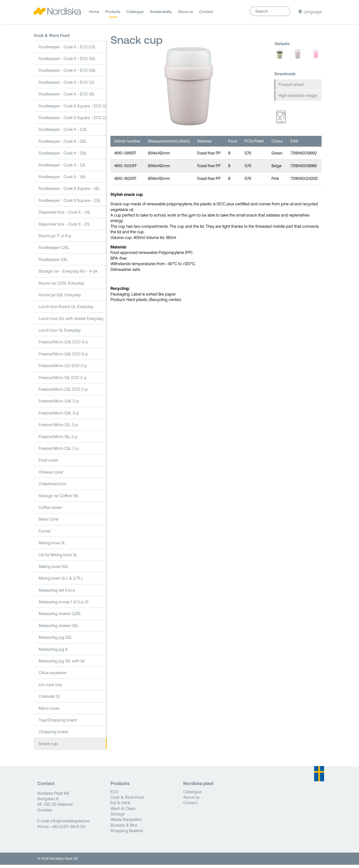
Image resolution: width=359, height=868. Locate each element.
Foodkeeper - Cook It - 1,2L (62, 168)
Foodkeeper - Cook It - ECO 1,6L (67, 97)
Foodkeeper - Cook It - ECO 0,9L (67, 74)
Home (94, 13)
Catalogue (135, 13)
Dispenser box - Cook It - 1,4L (65, 215)
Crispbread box (52, 487)
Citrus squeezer (53, 676)
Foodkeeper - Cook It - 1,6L (62, 180)
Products (113, 13)
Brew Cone (48, 522)
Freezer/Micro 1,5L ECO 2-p (63, 381)
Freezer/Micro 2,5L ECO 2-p (63, 393)
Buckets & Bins (124, 828)
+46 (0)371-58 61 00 (68, 830)
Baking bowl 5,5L (54, 570)
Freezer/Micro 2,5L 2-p (59, 452)
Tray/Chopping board (58, 723)
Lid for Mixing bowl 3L (58, 558)
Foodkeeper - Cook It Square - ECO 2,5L (73, 121)
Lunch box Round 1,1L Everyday (66, 310)
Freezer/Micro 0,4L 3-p (59, 404)
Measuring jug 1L (53, 652)
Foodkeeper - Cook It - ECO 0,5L (67, 62)
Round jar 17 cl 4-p (55, 239)
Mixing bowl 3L (52, 546)
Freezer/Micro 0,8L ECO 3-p (63, 357)
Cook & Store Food (52, 39)
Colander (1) (49, 700)
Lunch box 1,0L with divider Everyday (71, 321)
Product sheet (291, 87)
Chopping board (53, 735)
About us (186, 13)
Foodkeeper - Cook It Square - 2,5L (70, 203)
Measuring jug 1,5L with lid (62, 664)
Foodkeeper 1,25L (54, 251)
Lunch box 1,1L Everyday (60, 333)
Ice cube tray (50, 688)
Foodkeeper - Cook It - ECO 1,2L (67, 85)
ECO (114, 795)
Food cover (48, 463)
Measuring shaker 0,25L (60, 617)
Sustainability (161, 13)
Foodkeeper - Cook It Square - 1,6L (69, 192)
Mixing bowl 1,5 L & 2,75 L (61, 581)
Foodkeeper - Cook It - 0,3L (63, 133)
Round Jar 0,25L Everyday (61, 286)
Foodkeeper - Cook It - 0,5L (63, 145)
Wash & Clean (123, 811)
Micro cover (49, 711)
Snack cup (48, 747)
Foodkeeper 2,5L (53, 262)
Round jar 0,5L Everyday (60, 298)
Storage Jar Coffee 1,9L (59, 499)
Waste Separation (126, 823)
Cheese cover (51, 475)
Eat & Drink (120, 806)
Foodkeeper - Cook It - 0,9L (63, 156)
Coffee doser (50, 511)
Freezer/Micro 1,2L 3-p (58, 428)
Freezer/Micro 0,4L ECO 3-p (63, 345)
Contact (206, 13)
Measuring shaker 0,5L (59, 629)
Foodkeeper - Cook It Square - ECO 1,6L (73, 109)
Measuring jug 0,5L (55, 640)
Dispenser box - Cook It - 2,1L (64, 227)
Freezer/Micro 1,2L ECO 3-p (63, 369)
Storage (118, 817)
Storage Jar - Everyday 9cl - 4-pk (68, 274)
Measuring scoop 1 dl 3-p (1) (64, 605)
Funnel (45, 534)
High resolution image (298, 99)
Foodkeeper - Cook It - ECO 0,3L (67, 50)
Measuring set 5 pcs (57, 593)
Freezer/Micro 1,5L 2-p (58, 440)
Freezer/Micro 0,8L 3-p (59, 416)
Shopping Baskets (127, 834)
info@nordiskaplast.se (70, 824)
